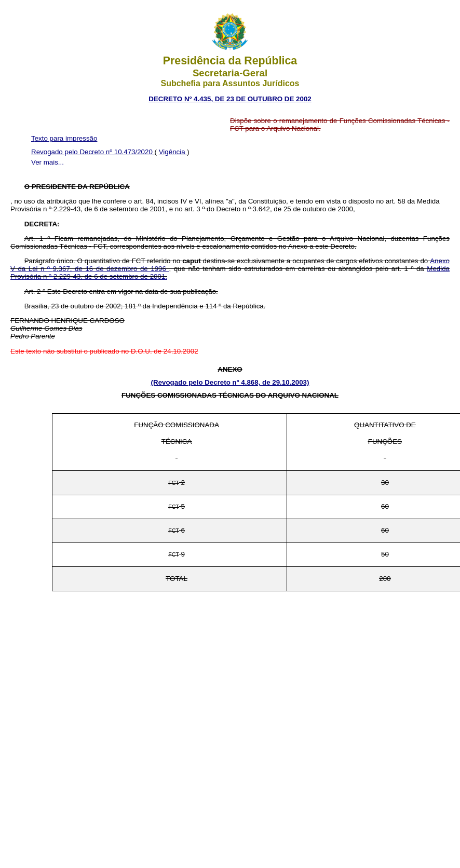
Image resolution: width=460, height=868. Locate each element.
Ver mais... (48, 162)
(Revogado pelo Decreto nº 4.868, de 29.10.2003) (230, 382)
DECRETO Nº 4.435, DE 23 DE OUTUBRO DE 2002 (230, 99)
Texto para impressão (64, 138)
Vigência (173, 152)
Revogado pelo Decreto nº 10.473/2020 (93, 152)
